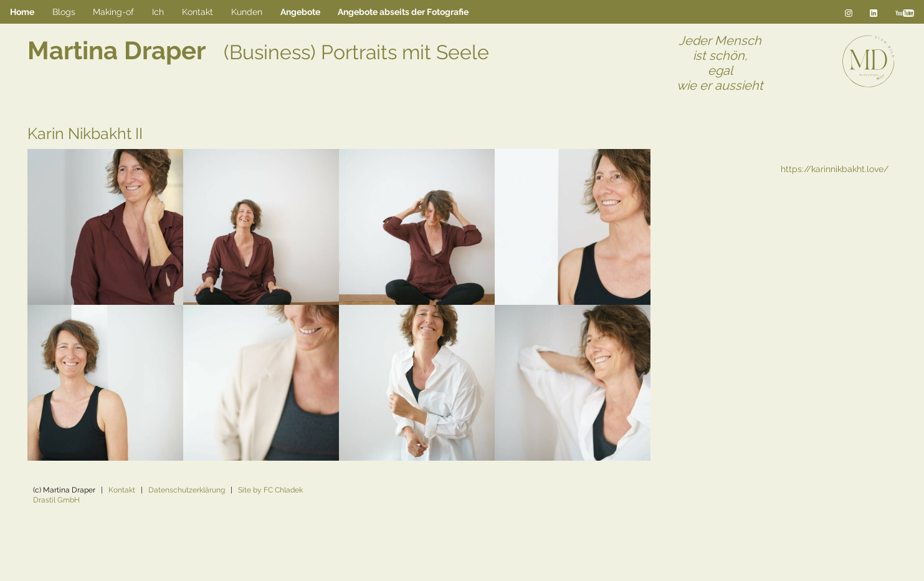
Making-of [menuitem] (113, 12)
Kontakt (122, 490)
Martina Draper (258, 50)
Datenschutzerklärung (187, 490)
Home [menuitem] (22, 12)
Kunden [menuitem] (247, 12)
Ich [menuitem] (158, 12)
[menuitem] (300, 12)
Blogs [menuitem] (64, 12)
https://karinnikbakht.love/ (835, 169)
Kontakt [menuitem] (198, 12)
